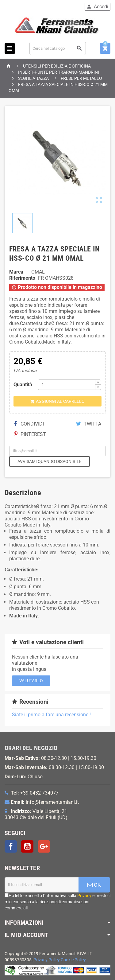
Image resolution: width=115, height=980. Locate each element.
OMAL (38, 272)
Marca (16, 272)
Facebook (11, 846)
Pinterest (30, 434)
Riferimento (22, 278)
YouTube (27, 846)
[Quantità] (67, 385)
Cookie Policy (73, 960)
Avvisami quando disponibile (50, 461)
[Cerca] (58, 48)
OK (94, 885)
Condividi (29, 424)
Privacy (84, 896)
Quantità (23, 385)
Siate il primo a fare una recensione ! (51, 715)
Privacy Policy (47, 960)
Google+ (44, 846)
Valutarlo (31, 681)
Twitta (89, 424)
